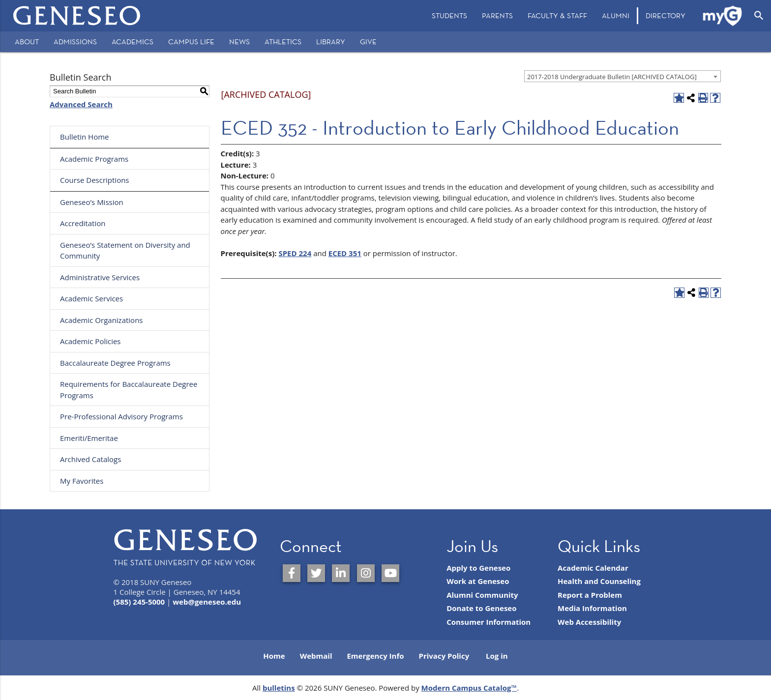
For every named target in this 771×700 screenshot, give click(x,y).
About (27, 42)
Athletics (283, 42)
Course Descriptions (95, 180)
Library (331, 42)
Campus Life (191, 42)
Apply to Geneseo (478, 568)
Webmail (316, 656)
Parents (497, 15)
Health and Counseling (599, 581)
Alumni (616, 15)
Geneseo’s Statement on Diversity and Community (125, 250)
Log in (497, 656)
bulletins (279, 688)
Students (449, 15)
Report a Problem (590, 595)
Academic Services (91, 298)
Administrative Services (100, 277)
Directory (666, 15)
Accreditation (83, 223)
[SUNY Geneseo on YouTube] (390, 573)
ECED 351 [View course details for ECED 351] (345, 253)
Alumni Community (482, 595)
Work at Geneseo (478, 581)
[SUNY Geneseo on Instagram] (366, 573)
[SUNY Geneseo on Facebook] (292, 573)
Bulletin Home (85, 137)
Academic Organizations (102, 320)
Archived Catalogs (90, 459)
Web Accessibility (589, 622)
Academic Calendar (593, 568)
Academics (133, 42)
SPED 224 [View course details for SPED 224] (295, 253)
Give (368, 42)
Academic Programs (94, 159)
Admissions (75, 42)
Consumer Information (489, 622)
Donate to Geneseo (481, 608)
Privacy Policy (444, 656)
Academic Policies (90, 341)
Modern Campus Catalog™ (469, 688)
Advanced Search (81, 104)
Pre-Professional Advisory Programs (121, 416)
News (239, 42)
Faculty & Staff (557, 15)
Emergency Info (375, 656)
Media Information (592, 608)
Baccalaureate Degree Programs (115, 363)
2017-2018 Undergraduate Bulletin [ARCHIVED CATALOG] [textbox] (612, 77)
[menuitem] (449, 16)
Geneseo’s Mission (92, 202)
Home (274, 656)
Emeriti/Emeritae (89, 438)
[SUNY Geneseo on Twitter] (316, 573)
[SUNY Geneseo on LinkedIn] (341, 573)
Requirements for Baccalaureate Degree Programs (129, 390)
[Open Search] (759, 16)
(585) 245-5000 (139, 602)
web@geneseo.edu (207, 602)
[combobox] (623, 76)
